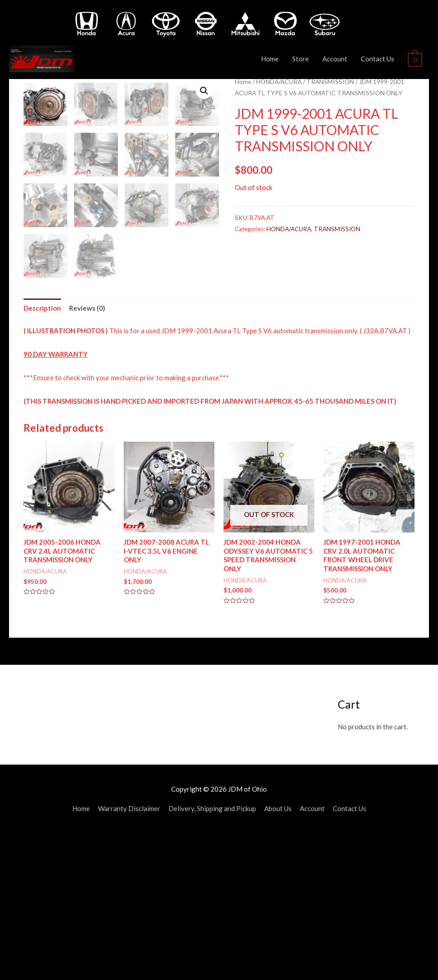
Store (303, 59)
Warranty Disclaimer (129, 955)
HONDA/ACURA (279, 82)
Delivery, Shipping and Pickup (212, 955)
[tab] (42, 455)
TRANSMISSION (330, 82)
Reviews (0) (87, 455)
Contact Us (380, 59)
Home (272, 59)
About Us (278, 955)
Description (42, 455)
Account (337, 59)
